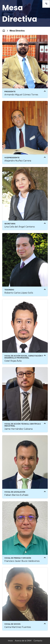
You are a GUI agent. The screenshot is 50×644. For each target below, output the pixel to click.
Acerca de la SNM (23, 641)
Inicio (10, 641)
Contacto (38, 641)
